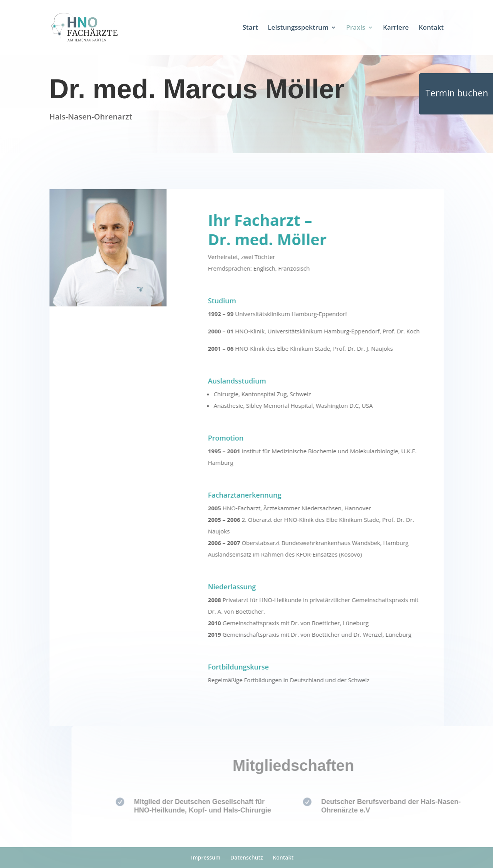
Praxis (356, 28)
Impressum (206, 857)
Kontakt (431, 28)
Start (250, 28)
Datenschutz (247, 857)
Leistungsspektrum (298, 28)
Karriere (396, 28)
